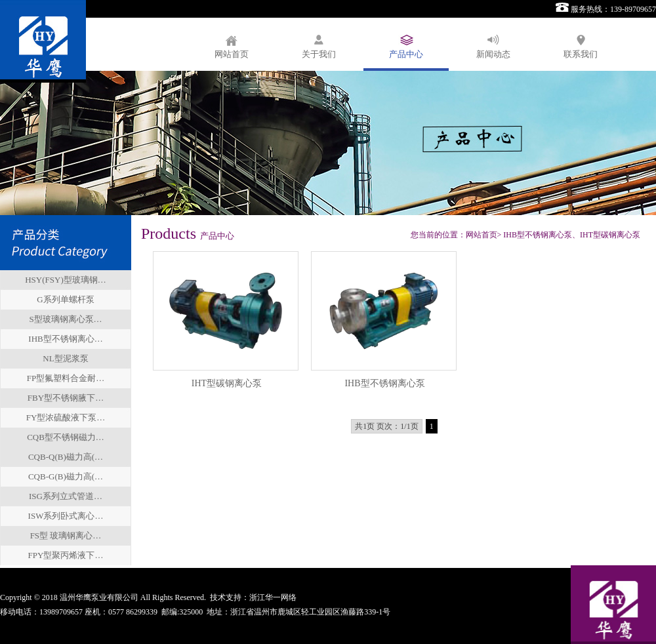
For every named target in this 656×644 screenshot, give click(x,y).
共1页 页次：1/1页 (386, 426)
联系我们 (581, 54)
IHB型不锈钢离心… (65, 339)
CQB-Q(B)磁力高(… (66, 457)
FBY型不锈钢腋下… (66, 398)
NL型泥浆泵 (65, 358)
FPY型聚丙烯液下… (66, 555)
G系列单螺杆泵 (65, 299)
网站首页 (232, 54)
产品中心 (406, 54)
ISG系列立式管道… (66, 496)
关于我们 (319, 54)
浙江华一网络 (273, 597)
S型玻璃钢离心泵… (65, 319)
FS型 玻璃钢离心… (66, 535)
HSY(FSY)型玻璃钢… (66, 280)
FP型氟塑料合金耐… (66, 378)
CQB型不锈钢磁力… (66, 437)
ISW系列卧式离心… (66, 516)
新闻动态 (493, 54)
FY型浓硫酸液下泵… (66, 417)
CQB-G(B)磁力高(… (66, 476)
